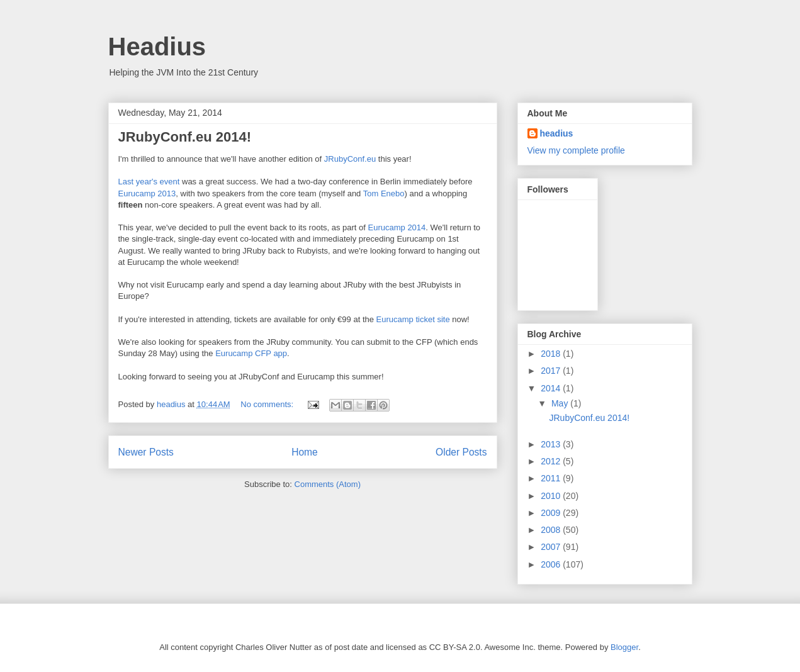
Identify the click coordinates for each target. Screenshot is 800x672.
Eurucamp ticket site (413, 319)
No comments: (268, 404)
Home (305, 452)
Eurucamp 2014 (397, 227)
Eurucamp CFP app (251, 353)
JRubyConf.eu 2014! (185, 137)
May (561, 403)
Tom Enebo (384, 193)
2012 (552, 461)
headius (557, 133)
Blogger (624, 647)
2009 (552, 513)
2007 (552, 547)
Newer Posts (146, 452)
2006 (552, 564)
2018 (552, 354)
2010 (552, 496)
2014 (552, 388)
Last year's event (149, 182)
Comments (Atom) (328, 484)
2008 (552, 530)
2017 (552, 371)
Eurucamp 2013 (147, 193)
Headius (157, 47)
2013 (552, 444)
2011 (552, 478)
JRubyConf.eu (350, 159)
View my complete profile (576, 150)
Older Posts (461, 452)
